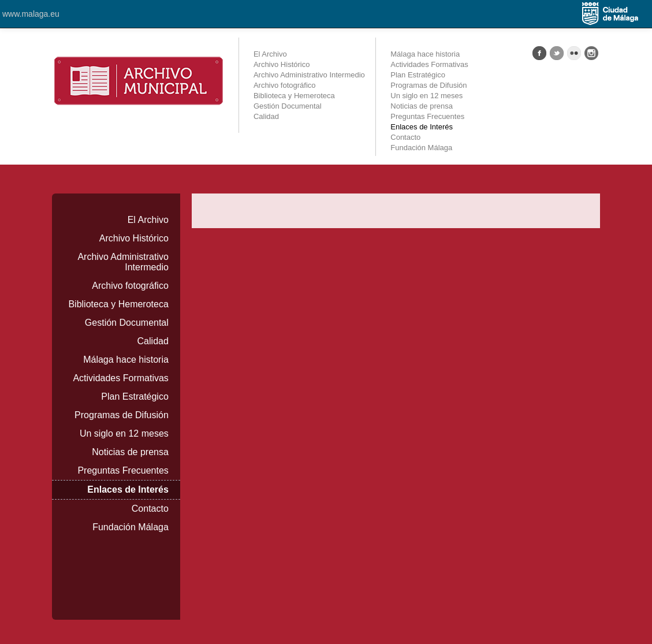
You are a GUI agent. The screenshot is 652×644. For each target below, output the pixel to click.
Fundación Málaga (421, 148)
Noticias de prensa (422, 106)
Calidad (266, 116)
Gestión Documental (288, 106)
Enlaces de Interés (422, 127)
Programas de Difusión (429, 85)
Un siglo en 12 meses (426, 96)
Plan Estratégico (418, 75)
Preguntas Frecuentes (427, 116)
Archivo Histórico (282, 64)
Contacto (405, 137)
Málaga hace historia (425, 54)
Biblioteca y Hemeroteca (294, 96)
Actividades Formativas (429, 64)
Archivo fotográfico (285, 85)
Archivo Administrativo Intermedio (309, 75)
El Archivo (270, 54)
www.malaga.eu (31, 14)
